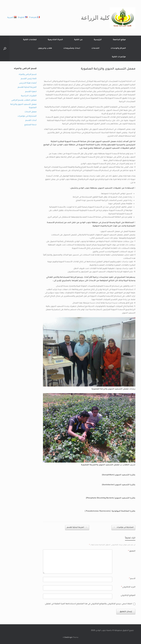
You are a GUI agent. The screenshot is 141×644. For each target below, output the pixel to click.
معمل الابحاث (31, 112)
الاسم (132, 579)
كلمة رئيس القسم (29, 79)
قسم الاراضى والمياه (28, 75)
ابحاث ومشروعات (72, 48)
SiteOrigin (68, 638)
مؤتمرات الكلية (119, 57)
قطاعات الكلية (30, 40)
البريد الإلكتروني (128, 587)
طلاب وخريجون (45, 48)
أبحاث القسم (31, 121)
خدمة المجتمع (30, 125)
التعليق (132, 551)
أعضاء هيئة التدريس (28, 83)
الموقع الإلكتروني (128, 596)
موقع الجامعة (119, 40)
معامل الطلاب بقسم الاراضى (24, 100)
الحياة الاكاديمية (55, 40)
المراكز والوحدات (118, 48)
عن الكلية (78, 40)
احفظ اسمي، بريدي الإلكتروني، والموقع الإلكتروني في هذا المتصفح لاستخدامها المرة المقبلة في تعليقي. (88, 604)
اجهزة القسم (31, 92)
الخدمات (95, 48)
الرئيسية (98, 40)
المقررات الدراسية (29, 96)
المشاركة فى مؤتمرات (123, 528)
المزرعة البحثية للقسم (77, 528)
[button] (5, 48)
